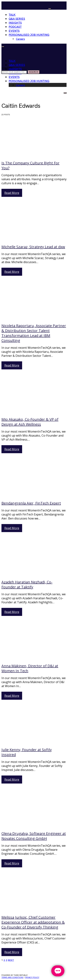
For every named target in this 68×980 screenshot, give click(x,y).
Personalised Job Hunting (29, 35)
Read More (12, 193)
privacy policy (32, 977)
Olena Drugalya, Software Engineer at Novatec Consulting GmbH (34, 836)
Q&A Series (17, 19)
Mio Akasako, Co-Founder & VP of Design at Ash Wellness (30, 422)
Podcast (15, 27)
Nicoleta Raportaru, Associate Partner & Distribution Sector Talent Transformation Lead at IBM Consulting (34, 333)
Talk (12, 15)
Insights (15, 23)
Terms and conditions (12, 977)
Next (11, 960)
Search (34, 72)
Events (14, 31)
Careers (20, 39)
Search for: (7, 68)
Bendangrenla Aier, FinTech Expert (31, 503)
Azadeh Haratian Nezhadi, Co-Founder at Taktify (27, 584)
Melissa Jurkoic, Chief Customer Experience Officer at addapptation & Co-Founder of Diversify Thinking (33, 922)
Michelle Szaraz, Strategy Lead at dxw (33, 247)
